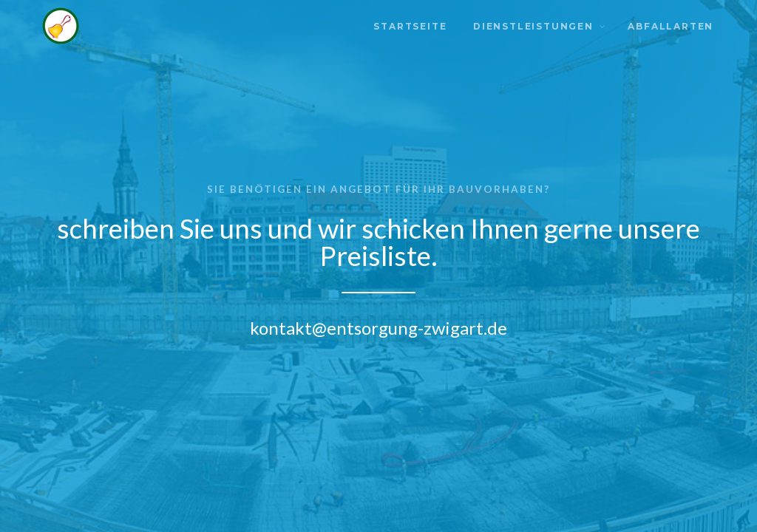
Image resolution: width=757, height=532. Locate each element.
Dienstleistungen (533, 26)
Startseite (410, 26)
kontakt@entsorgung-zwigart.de (378, 328)
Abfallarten (671, 26)
